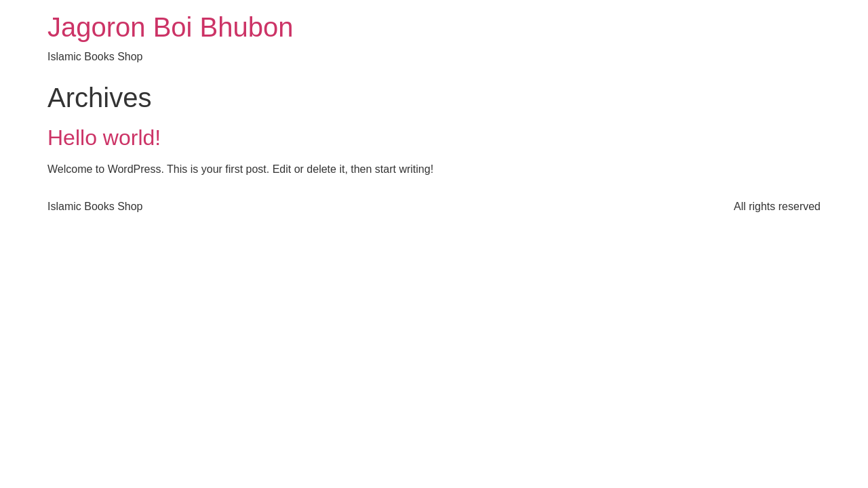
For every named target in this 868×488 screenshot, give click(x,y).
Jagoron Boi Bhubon (171, 27)
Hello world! (104, 138)
